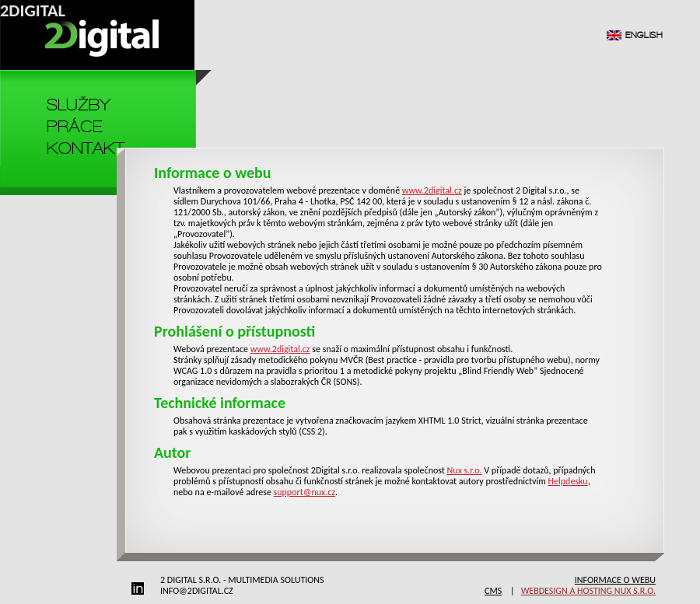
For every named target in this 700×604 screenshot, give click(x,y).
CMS (493, 591)
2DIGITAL (33, 10)
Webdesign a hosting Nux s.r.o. (588, 591)
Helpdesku (568, 481)
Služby (79, 105)
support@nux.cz (305, 492)
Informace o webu (615, 580)
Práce (74, 126)
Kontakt (86, 148)
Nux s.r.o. (465, 470)
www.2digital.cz (432, 190)
